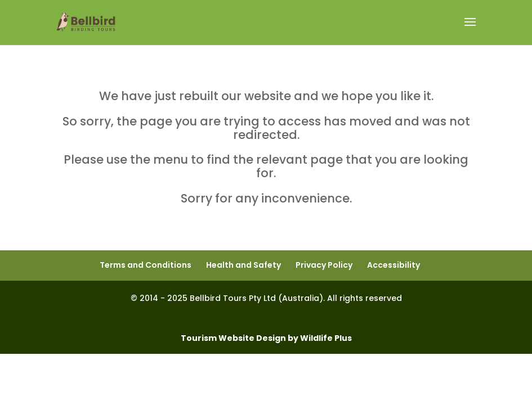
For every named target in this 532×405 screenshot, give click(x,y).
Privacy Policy (324, 265)
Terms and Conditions (146, 265)
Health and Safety (243, 265)
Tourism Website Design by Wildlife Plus (266, 338)
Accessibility (394, 265)
